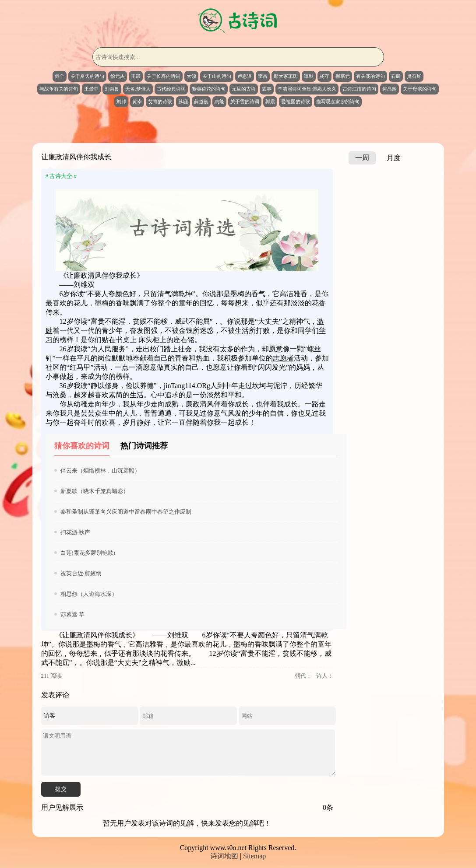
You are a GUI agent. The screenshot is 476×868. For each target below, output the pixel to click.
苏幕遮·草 (72, 614)
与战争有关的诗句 (59, 89)
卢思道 (245, 76)
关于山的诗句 (217, 76)
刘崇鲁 (112, 89)
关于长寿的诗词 (164, 76)
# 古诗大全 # (61, 176)
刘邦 (121, 101)
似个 (60, 76)
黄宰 (137, 101)
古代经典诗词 (171, 89)
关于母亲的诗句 (420, 89)
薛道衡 (201, 101)
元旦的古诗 (244, 89)
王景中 (91, 89)
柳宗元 (343, 76)
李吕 (263, 76)
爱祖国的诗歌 (296, 101)
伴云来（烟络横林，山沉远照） (100, 471)
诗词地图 (224, 856)
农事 (267, 89)
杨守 (324, 76)
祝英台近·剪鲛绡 (81, 573)
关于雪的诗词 (245, 101)
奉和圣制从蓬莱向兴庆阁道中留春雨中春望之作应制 (126, 512)
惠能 (219, 101)
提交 (61, 789)
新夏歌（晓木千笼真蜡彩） (95, 491)
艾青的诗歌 (160, 101)
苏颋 (183, 101)
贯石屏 (414, 76)
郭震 (270, 101)
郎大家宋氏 (286, 76)
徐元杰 (118, 76)
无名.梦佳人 (138, 89)
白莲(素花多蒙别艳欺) (88, 553)
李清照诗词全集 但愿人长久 (307, 89)
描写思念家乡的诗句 (338, 101)
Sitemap (254, 856)
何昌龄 (390, 89)
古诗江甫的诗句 (359, 89)
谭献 (309, 76)
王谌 (136, 76)
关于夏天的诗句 (87, 76)
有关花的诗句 (370, 76)
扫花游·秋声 (75, 532)
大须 (191, 76)
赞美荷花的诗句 (209, 89)
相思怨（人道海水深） (89, 594)
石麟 (396, 76)
